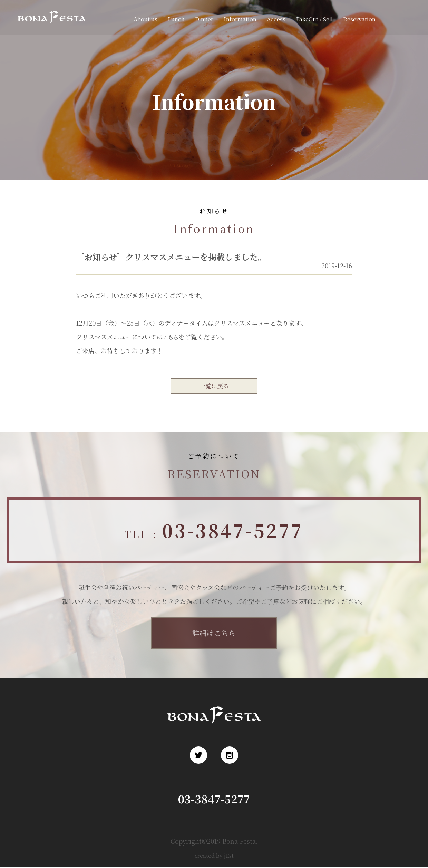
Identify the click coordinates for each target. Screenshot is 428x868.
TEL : (214, 532)
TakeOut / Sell (314, 19)
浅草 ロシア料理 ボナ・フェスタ (50, 27)
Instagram (407, 19)
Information (240, 19)
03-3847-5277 (214, 799)
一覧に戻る (214, 387)
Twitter (393, 19)
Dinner (204, 19)
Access (276, 19)
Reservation (359, 19)
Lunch (176, 19)
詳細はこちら (214, 634)
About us (145, 19)
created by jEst (214, 856)
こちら (172, 337)
